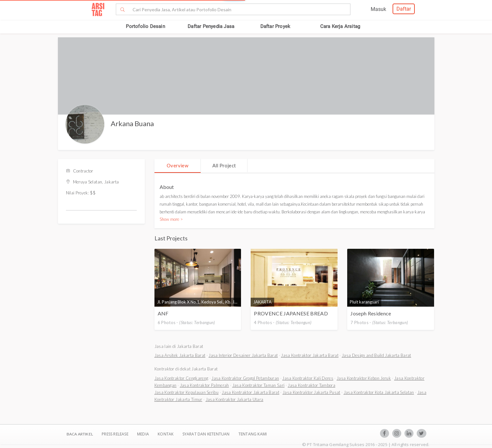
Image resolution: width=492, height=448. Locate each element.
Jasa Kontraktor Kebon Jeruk (364, 378)
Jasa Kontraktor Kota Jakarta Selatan (379, 392)
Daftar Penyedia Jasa (211, 26)
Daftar (404, 9)
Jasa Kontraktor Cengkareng (181, 378)
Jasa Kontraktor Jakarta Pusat (311, 392)
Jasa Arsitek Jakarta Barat (180, 355)
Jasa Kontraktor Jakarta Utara (235, 399)
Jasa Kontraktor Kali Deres (308, 378)
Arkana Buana (132, 123)
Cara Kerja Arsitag (340, 26)
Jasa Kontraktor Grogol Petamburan (245, 378)
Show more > (171, 219)
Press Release (115, 434)
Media (144, 434)
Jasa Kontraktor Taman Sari (259, 385)
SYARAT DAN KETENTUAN (207, 434)
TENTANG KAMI (253, 434)
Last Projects (171, 238)
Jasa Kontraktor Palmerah (204, 385)
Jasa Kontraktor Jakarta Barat (310, 355)
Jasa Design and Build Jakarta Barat (376, 355)
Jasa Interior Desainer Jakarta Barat (243, 355)
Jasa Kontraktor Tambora (311, 385)
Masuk (378, 9)
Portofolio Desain (145, 26)
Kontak (166, 434)
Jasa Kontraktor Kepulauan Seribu (187, 392)
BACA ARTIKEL (80, 434)
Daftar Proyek (275, 26)
